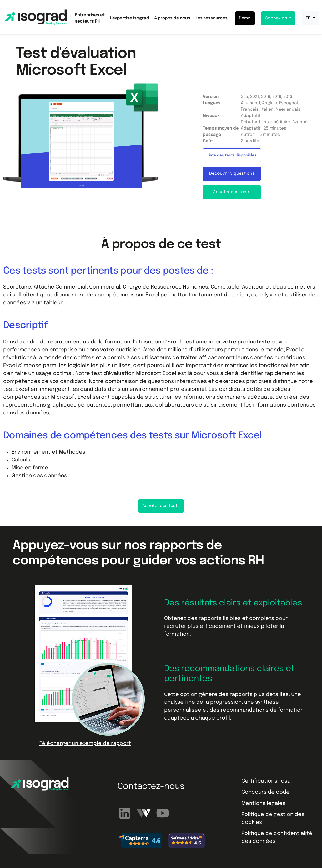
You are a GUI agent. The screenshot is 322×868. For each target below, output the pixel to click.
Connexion (277, 18)
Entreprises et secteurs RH (90, 18)
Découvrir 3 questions (232, 174)
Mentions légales (263, 803)
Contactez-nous (151, 787)
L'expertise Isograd (129, 18)
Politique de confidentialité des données (277, 837)
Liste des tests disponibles (232, 155)
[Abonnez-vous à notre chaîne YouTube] (163, 813)
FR (309, 18)
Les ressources (212, 18)
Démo (245, 18)
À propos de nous (172, 18)
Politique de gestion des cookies (273, 818)
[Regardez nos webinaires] (144, 813)
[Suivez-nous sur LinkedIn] (125, 813)
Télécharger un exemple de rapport (85, 744)
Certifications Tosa (266, 781)
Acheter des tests (232, 192)
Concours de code (266, 792)
